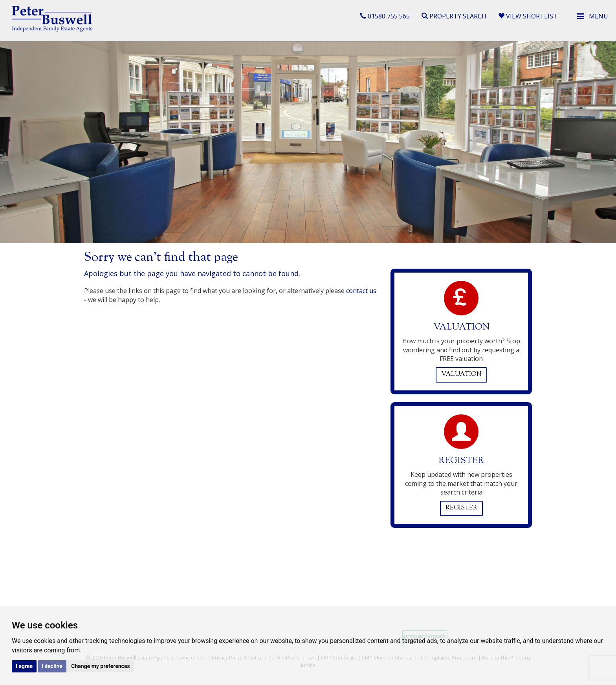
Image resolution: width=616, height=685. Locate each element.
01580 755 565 (385, 16)
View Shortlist (528, 16)
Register (461, 508)
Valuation (461, 375)
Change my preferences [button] (100, 666)
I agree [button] (24, 666)
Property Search (454, 16)
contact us (361, 291)
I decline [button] (52, 666)
